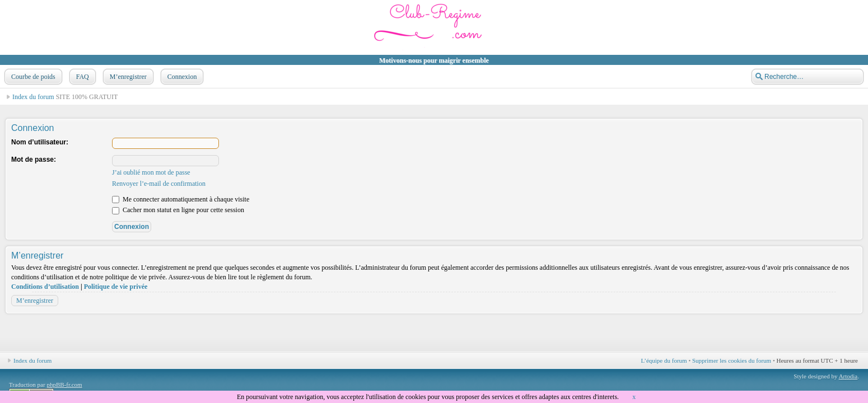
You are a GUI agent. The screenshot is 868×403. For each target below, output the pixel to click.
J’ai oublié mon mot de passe (151, 172)
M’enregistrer (127, 77)
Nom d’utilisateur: (40, 142)
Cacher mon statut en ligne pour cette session (178, 210)
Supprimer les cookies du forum (732, 360)
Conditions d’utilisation (45, 287)
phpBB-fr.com (64, 385)
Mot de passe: (34, 160)
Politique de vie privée (116, 287)
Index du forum (33, 97)
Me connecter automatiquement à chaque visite (181, 199)
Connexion (181, 77)
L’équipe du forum (664, 360)
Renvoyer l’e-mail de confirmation (159, 184)
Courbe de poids (32, 77)
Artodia (848, 376)
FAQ (81, 77)
